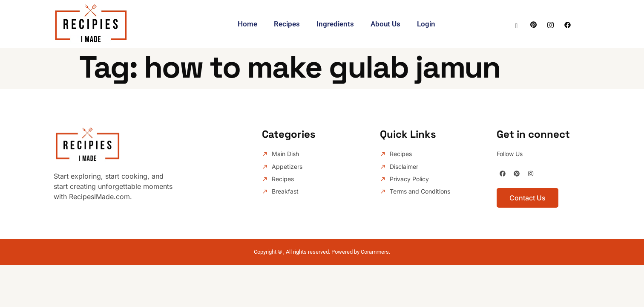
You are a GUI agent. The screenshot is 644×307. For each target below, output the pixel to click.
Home (247, 24)
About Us (386, 24)
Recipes (286, 24)
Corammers (375, 252)
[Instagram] (551, 24)
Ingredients (335, 24)
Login (427, 24)
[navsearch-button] (516, 22)
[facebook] (568, 24)
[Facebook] (533, 24)
